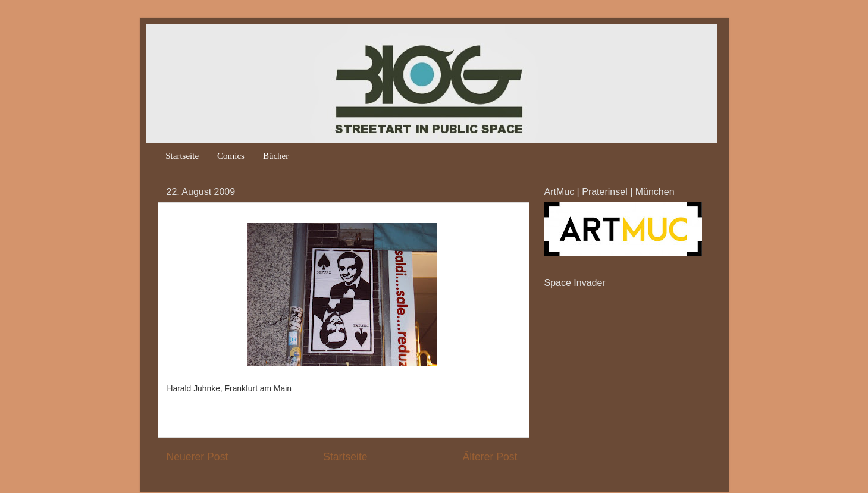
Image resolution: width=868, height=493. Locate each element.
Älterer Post (490, 457)
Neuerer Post (198, 457)
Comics (231, 156)
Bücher (276, 156)
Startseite (182, 156)
